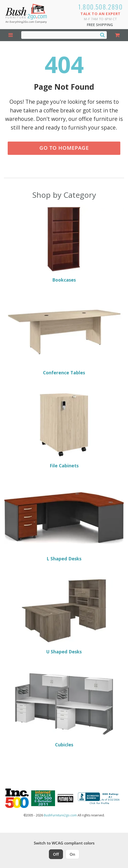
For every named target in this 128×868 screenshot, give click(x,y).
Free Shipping (100, 25)
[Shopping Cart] (117, 35)
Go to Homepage (64, 148)
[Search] (102, 35)
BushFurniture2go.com (60, 815)
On (72, 854)
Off (56, 854)
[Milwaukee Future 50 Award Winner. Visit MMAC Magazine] (65, 798)
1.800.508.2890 (101, 7)
